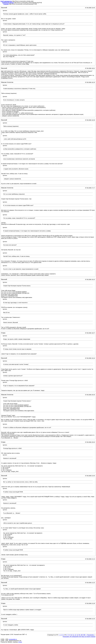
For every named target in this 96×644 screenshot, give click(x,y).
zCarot (20, 642)
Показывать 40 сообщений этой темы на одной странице (79, 637)
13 (78, 635)
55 (79, 635)
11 (74, 635)
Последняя (91, 635)
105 (82, 635)
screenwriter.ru (13, 639)
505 (84, 635)
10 (72, 635)
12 (76, 635)
